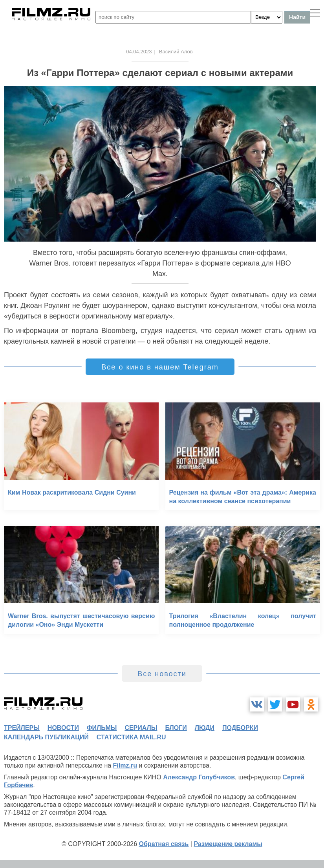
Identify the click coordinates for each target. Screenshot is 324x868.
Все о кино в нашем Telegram (160, 367)
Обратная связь (164, 844)
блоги (176, 728)
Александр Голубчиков (199, 777)
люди (205, 728)
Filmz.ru (125, 765)
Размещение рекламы (228, 844)
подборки (240, 728)
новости (63, 728)
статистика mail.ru (131, 737)
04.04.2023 (139, 52)
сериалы (141, 728)
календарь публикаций (46, 737)
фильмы (102, 728)
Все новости (162, 674)
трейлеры (22, 728)
